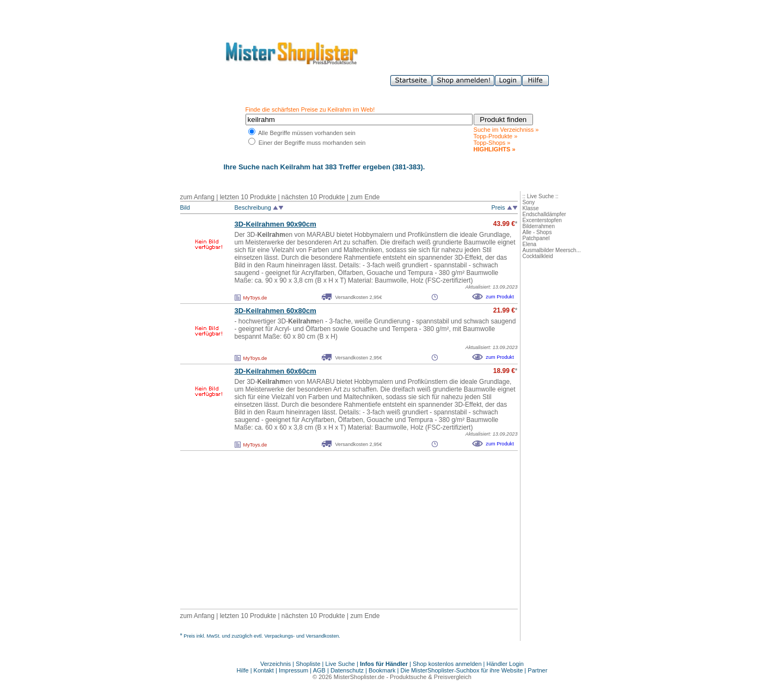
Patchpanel (536, 238)
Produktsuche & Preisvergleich (431, 677)
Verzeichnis (275, 664)
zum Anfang (197, 197)
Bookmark (382, 670)
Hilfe (244, 670)
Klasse (531, 208)
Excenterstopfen (542, 220)
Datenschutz (347, 670)
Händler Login (506, 664)
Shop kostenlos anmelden (447, 664)
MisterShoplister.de (359, 677)
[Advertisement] (325, 530)
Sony (529, 202)
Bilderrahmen (539, 226)
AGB (319, 670)
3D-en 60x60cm (275, 371)
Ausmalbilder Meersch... (552, 250)
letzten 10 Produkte (248, 197)
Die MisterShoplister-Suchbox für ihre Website (462, 670)
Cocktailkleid (538, 256)
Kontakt (265, 670)
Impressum (293, 670)
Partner (537, 670)
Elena (530, 244)
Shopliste (308, 664)
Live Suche (340, 664)
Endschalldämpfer (544, 214)
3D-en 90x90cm (275, 224)
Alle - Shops (537, 232)
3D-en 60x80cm (275, 311)
